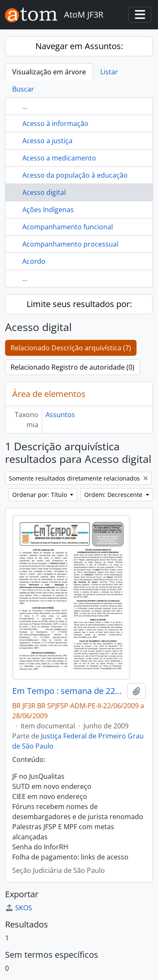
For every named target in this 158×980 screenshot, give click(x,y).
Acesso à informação (55, 123)
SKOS (19, 908)
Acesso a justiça (47, 141)
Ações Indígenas (48, 210)
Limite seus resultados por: (79, 304)
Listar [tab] (109, 72)
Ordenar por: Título (40, 495)
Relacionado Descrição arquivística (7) (71, 348)
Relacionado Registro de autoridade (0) (72, 367)
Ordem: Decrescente (114, 495)
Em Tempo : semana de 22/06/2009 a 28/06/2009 (68, 691)
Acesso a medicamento (59, 158)
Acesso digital (44, 192)
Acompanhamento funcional (68, 227)
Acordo (34, 261)
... (25, 106)
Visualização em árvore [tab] (49, 72)
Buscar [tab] (23, 89)
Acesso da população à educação (75, 175)
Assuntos (60, 415)
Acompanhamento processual (70, 244)
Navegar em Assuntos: (79, 46)
